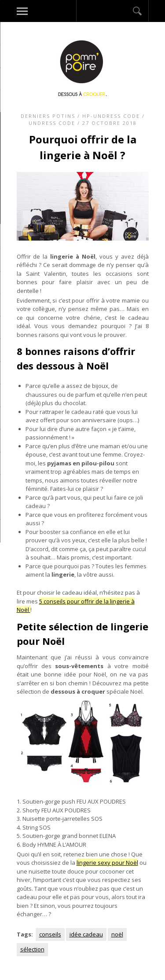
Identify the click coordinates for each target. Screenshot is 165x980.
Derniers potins (48, 116)
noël (117, 934)
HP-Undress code (111, 116)
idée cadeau (86, 934)
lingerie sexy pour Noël (107, 863)
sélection (32, 949)
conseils (50, 934)
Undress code (52, 123)
